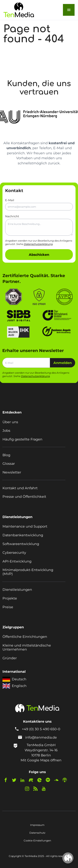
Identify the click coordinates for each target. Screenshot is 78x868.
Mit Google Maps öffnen (41, 760)
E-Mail (39, 204)
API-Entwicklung (17, 561)
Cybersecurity (14, 553)
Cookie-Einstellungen (37, 840)
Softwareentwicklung (21, 544)
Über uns (10, 422)
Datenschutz (37, 833)
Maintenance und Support (25, 526)
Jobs (6, 430)
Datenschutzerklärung (38, 244)
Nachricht (39, 225)
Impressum (37, 825)
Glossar (9, 464)
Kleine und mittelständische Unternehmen (27, 647)
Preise (8, 607)
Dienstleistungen (17, 590)
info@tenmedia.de (41, 737)
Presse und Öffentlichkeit (24, 497)
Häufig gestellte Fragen (22, 439)
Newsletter (12, 472)
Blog (6, 455)
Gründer (10, 658)
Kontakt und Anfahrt (20, 488)
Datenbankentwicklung (23, 535)
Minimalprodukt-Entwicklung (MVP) (28, 572)
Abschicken (39, 255)
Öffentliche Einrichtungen (25, 637)
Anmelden (63, 363)
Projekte (10, 598)
